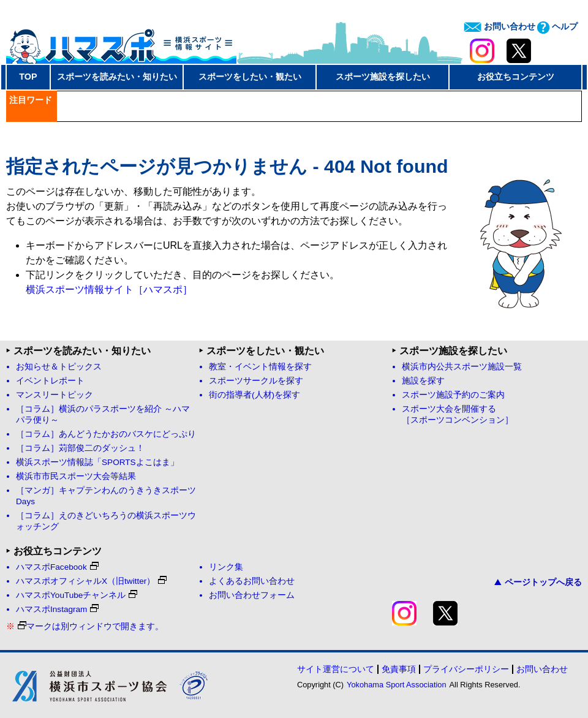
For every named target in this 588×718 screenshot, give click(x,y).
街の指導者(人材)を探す (254, 395)
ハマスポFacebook (57, 567)
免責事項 (399, 669)
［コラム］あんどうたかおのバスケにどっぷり (106, 434)
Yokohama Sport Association (396, 685)
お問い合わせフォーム (252, 595)
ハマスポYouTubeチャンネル (77, 595)
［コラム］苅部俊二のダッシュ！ (80, 448)
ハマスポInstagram (57, 609)
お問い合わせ (499, 26)
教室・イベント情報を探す (260, 367)
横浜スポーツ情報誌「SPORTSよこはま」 (97, 462)
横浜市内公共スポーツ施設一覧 (462, 367)
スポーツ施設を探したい (383, 77)
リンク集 (226, 567)
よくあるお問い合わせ (252, 581)
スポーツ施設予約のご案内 (453, 395)
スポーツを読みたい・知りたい (117, 77)
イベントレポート (50, 381)
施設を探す (423, 381)
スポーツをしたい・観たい (250, 77)
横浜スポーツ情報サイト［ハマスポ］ (109, 289)
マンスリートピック (55, 395)
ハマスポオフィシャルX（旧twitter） (91, 581)
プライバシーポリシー (466, 669)
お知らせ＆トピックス (59, 367)
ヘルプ (557, 26)
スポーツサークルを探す (256, 381)
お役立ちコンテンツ (516, 77)
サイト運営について (336, 669)
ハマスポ (121, 42)
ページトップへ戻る (538, 582)
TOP (28, 77)
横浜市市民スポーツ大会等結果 (76, 476)
